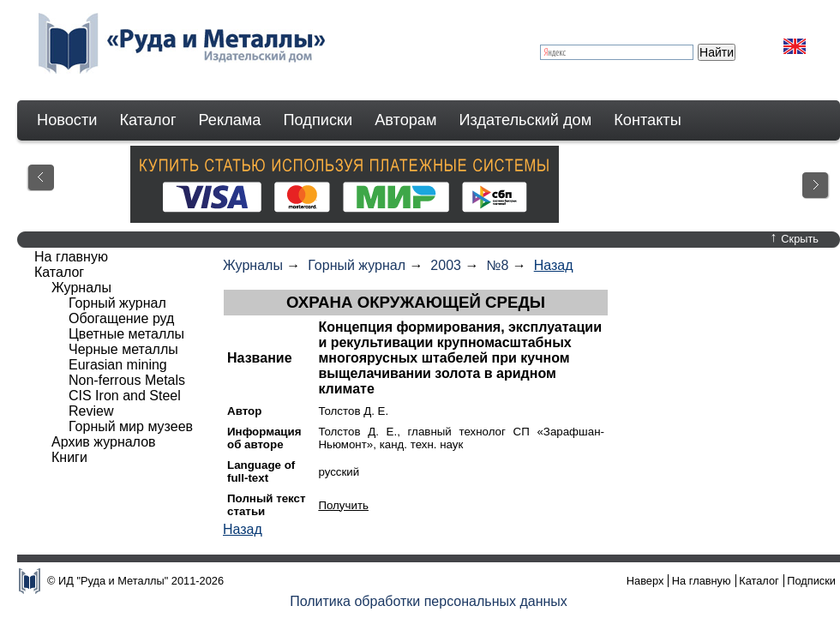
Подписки (318, 120)
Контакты (648, 120)
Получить (343, 505)
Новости (67, 120)
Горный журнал (357, 265)
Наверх (645, 581)
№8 (497, 265)
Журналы (253, 265)
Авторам (405, 120)
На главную (71, 257)
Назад (554, 265)
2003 (446, 265)
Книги (69, 457)
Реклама (230, 120)
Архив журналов (104, 442)
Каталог (147, 120)
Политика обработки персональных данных (429, 601)
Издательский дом (526, 120)
